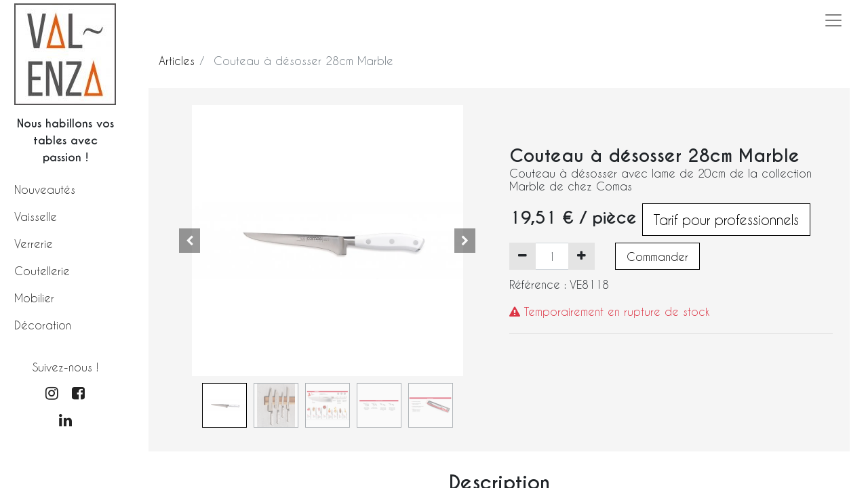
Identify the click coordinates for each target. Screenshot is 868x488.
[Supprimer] (522, 256)
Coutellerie (42, 271)
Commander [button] (657, 257)
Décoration (43, 325)
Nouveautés (45, 189)
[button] (190, 241)
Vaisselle (36, 217)
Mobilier (34, 298)
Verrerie (34, 244)
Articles (177, 61)
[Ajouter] (581, 256)
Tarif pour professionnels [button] (726, 220)
